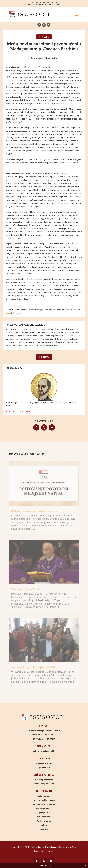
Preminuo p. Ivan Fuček (25, 589)
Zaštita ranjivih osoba (44, 784)
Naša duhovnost (44, 808)
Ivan (52, 851)
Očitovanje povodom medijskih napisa (34, 511)
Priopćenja (44, 37)
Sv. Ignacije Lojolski (44, 813)
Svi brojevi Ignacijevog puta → (19, 411)
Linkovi (44, 825)
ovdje (8, 313)
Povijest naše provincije (44, 804)
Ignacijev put (44, 767)
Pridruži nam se (44, 821)
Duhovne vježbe (44, 817)
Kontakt (44, 829)
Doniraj (44, 357)
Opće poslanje (44, 796)
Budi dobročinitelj (44, 763)
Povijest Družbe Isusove (44, 800)
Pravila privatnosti (44, 780)
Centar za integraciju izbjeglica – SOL (33, 667)
